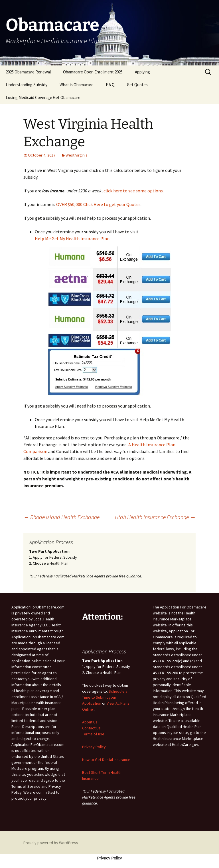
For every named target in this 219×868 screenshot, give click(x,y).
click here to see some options (133, 191)
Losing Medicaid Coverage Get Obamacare (43, 97)
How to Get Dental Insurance (106, 760)
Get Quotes (137, 85)
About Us (90, 722)
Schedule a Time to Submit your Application (105, 697)
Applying (142, 72)
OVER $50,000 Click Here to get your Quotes (98, 204)
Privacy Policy (94, 747)
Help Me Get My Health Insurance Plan (72, 238)
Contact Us (91, 728)
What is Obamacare (77, 85)
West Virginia (77, 155)
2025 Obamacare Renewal (28, 72)
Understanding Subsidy (27, 85)
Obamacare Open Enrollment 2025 (93, 72)
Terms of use (93, 734)
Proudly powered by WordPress (51, 843)
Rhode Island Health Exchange (61, 517)
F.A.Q (110, 85)
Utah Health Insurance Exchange (155, 517)
